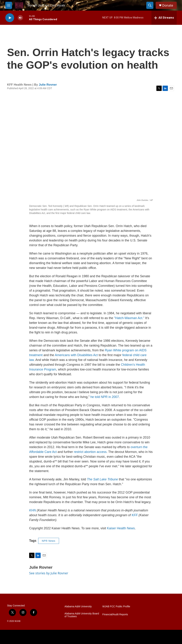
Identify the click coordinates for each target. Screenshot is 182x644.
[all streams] (164, 18)
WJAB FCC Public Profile (116, 607)
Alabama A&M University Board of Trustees (82, 615)
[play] (10, 18)
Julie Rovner (48, 85)
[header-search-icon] (150, 5)
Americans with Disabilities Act (76, 355)
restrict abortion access (90, 452)
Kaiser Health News (121, 528)
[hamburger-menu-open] (9, 5)
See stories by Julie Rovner (49, 573)
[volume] (20, 18)
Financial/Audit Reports (115, 614)
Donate (168, 5)
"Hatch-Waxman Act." (129, 318)
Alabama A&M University (78, 607)
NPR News (49, 541)
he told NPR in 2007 (105, 397)
